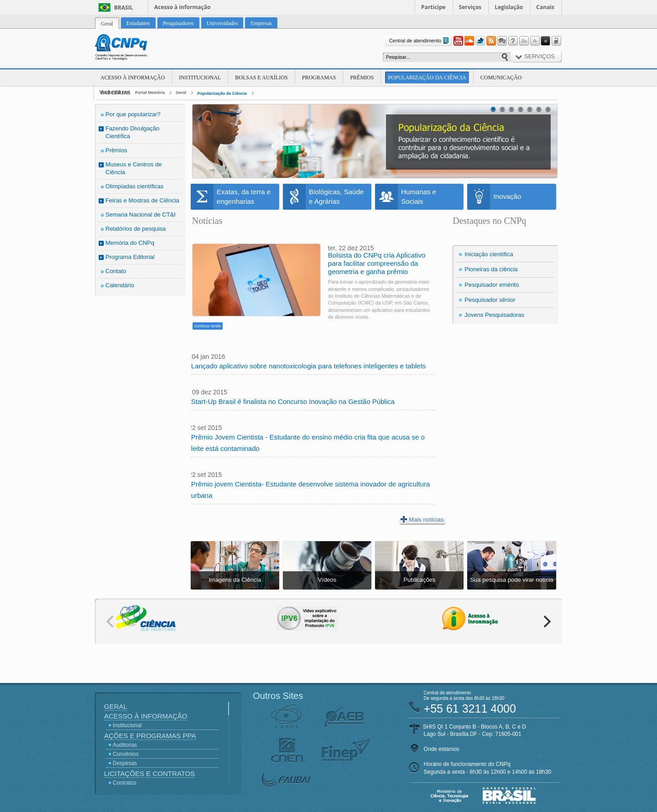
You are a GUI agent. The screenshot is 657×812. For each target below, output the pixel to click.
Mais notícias (422, 519)
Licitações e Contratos (149, 773)
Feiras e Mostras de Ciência (142, 200)
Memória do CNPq (130, 243)
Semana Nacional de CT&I (141, 215)
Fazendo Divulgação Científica (133, 132)
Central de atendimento (420, 41)
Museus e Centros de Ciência (134, 168)
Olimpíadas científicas (134, 186)
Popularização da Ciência (427, 78)
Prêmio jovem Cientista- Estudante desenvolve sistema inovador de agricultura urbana (311, 490)
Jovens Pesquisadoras (494, 315)
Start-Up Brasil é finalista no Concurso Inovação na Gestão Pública (293, 401)
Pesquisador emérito (492, 285)
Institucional (200, 78)
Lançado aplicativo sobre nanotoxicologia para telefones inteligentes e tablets (309, 366)
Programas (319, 78)
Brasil (124, 8)
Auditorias (125, 745)
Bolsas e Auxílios (261, 78)
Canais (545, 7)
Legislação (509, 7)
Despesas (125, 763)
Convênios (126, 754)
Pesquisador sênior (490, 300)
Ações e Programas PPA (150, 736)
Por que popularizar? (133, 114)
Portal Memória (150, 93)
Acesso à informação (182, 7)
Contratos (125, 783)
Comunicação (501, 78)
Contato (116, 271)
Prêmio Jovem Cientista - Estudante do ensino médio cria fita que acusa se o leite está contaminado (308, 443)
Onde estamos (442, 749)
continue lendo (208, 326)
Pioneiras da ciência (491, 269)
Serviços (470, 7)
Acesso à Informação (133, 78)
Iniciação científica (489, 254)
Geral (181, 93)
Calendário (120, 285)
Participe (433, 7)
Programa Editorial (130, 257)
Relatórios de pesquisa (136, 229)
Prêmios (362, 78)
